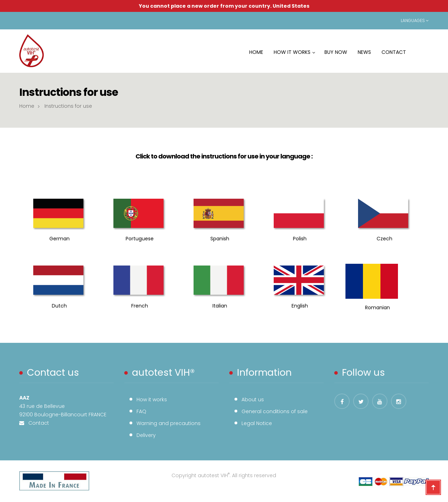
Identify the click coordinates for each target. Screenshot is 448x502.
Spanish (220, 239)
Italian (220, 306)
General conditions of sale (275, 411)
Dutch (59, 306)
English (300, 306)
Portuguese (140, 239)
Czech (384, 239)
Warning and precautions (169, 423)
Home (27, 106)
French (140, 306)
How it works (152, 400)
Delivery (146, 435)
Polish (300, 239)
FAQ (141, 411)
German (59, 239)
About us (253, 400)
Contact (37, 423)
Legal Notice (257, 423)
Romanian (376, 307)
